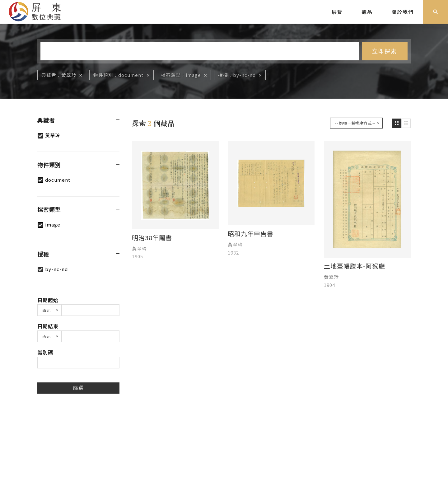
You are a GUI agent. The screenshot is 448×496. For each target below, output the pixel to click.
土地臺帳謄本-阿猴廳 (355, 266)
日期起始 (48, 300)
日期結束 (48, 326)
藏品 (367, 12)
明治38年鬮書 (152, 238)
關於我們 (403, 12)
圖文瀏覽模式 (406, 123)
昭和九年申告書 (251, 234)
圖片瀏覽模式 (397, 123)
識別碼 (45, 352)
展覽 (337, 12)
